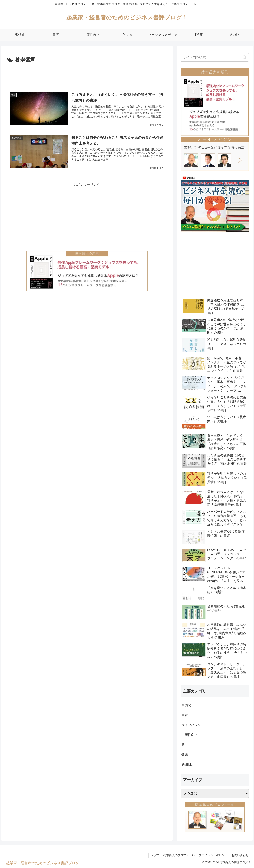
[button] (245, 57)
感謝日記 (188, 764)
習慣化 (186, 705)
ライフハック (191, 725)
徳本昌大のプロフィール (179, 855)
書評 (185, 715)
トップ (155, 855)
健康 (185, 754)
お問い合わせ (240, 855)
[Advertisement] (87, 76)
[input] (215, 57)
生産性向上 (190, 735)
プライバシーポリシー (213, 855)
